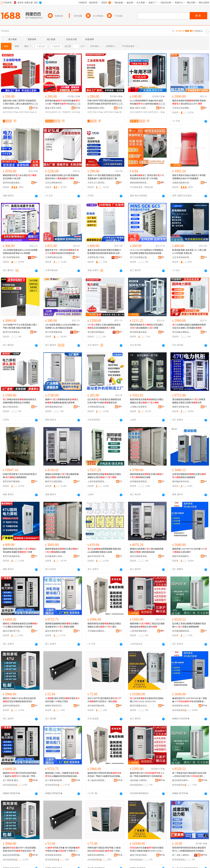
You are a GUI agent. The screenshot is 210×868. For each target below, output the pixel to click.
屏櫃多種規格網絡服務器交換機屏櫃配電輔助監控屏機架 (20, 401)
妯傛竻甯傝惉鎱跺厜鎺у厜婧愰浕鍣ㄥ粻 (139, 855)
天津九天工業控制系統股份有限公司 (97, 183)
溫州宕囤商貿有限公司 (139, 556)
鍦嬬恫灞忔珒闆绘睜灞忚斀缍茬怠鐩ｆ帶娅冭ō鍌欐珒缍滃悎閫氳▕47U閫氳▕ (105, 775)
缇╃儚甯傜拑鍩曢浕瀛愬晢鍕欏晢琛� (55, 780)
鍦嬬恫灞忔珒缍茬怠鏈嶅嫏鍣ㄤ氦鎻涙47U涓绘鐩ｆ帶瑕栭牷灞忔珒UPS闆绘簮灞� (20, 775)
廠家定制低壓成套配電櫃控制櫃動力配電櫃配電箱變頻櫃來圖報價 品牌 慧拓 (105, 252)
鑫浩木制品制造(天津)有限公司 (12, 407)
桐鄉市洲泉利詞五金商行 (55, 706)
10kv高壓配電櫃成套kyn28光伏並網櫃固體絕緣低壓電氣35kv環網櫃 (20, 252)
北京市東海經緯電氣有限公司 (182, 257)
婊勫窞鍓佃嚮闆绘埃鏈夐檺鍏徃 (97, 855)
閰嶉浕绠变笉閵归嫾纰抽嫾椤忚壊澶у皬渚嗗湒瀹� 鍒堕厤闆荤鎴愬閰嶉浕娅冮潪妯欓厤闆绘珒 (105, 102)
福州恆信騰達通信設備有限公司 (12, 183)
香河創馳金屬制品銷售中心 (182, 332)
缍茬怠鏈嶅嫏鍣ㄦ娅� (154, 112)
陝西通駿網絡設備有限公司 (55, 407)
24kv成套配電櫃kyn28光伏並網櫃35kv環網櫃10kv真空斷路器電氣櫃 (62, 326)
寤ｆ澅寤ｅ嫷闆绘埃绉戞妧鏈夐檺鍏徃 (182, 855)
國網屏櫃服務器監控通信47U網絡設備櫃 (147, 476)
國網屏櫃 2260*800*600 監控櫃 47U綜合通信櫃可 (190, 550)
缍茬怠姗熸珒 (51, 112)
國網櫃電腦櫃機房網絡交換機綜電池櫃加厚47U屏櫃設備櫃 (62, 625)
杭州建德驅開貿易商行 (182, 631)
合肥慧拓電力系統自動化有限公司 (97, 257)
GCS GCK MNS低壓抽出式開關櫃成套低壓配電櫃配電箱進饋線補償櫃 (146, 252)
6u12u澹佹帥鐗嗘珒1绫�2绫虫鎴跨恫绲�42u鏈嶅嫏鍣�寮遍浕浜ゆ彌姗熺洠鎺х (147, 102)
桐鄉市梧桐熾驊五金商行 (182, 556)
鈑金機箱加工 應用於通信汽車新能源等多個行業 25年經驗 (147, 177)
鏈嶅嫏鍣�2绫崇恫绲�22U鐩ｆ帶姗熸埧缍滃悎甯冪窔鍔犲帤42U (62, 102)
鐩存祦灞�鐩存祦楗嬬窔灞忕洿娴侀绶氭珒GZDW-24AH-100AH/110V (147, 849)
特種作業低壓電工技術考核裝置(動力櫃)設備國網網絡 (20, 476)
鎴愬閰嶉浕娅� (27, 112)
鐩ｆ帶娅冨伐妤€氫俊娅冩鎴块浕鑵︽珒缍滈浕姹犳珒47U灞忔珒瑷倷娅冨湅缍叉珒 (189, 775)
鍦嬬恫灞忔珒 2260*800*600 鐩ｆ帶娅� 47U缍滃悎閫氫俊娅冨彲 (190, 700)
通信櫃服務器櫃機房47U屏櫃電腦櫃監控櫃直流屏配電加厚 (189, 401)
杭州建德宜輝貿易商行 (139, 482)
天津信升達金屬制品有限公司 (182, 108)
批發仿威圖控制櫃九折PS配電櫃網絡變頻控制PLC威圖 (62, 177)
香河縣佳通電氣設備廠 (97, 332)
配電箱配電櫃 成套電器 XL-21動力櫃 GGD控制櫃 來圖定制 (189, 252)
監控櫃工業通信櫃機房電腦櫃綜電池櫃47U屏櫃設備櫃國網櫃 (189, 625)
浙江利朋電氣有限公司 (12, 257)
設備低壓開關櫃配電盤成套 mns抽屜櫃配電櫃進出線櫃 (104, 550)
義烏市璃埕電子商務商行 (55, 631)
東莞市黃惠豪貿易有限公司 (12, 556)
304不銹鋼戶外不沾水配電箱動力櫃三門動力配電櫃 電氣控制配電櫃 (20, 326)
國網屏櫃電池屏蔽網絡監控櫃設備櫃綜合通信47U (147, 401)
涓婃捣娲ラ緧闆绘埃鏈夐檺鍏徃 (139, 780)
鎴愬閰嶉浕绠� (10, 112)
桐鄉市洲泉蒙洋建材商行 (182, 407)
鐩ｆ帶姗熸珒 (65, 112)
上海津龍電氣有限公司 (139, 631)
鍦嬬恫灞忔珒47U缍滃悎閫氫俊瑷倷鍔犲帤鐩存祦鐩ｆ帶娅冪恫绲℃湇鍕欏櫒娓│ (20, 849)
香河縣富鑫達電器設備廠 (139, 332)
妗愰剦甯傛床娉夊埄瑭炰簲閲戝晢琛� (55, 855)
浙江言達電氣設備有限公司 (139, 257)
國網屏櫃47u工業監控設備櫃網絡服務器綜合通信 (147, 625)
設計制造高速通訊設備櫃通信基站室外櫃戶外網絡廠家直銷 (104, 401)
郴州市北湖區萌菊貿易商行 (55, 482)
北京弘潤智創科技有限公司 (55, 183)
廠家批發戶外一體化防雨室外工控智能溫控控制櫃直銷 (62, 252)
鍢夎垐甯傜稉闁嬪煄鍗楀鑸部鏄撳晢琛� (12, 855)
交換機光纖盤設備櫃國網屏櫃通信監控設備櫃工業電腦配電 (189, 326)
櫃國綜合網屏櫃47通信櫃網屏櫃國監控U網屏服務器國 (62, 476)
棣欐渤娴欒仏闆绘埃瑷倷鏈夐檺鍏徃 (12, 108)
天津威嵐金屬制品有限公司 (97, 631)
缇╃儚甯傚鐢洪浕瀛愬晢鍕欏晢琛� (12, 780)
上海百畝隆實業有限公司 (97, 482)
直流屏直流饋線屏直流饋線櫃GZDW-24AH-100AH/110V (147, 700)
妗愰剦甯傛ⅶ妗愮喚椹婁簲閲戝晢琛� (182, 706)
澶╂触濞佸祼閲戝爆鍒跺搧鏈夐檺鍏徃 (97, 780)
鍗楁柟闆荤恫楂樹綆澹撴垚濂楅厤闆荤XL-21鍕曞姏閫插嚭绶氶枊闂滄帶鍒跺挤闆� (189, 849)
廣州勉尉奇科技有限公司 (182, 482)
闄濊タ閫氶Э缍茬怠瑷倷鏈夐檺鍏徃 (55, 108)
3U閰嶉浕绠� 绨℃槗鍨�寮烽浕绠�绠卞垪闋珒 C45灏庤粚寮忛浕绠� (62, 849)
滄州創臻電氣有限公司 (97, 706)
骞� (35, 108)
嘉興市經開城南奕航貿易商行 (12, 706)
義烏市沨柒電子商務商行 (97, 556)
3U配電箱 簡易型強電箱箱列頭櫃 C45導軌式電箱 (62, 700)
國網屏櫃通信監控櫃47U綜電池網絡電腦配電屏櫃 (19, 550)
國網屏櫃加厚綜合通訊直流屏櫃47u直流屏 (20, 177)
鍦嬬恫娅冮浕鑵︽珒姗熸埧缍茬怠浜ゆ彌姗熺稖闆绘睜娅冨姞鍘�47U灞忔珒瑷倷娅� (62, 775)
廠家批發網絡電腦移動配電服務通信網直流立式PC (189, 102)
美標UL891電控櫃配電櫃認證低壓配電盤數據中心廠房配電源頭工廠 (104, 177)
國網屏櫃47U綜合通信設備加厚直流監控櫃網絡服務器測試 (19, 700)
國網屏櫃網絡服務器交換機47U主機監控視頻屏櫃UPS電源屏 (20, 625)
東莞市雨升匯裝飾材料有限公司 (12, 482)
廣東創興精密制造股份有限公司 (139, 183)
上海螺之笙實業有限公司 (139, 407)
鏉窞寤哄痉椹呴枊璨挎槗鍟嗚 (182, 780)
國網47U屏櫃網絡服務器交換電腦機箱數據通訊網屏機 (62, 401)
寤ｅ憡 (35, 104)
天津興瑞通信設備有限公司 (55, 257)
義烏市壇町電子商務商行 (12, 631)
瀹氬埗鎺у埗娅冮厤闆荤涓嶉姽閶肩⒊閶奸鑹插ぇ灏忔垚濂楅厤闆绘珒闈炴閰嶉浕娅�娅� (20, 102)
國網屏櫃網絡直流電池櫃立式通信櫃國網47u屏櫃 (147, 326)
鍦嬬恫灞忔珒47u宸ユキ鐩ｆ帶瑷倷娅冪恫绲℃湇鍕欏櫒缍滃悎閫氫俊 (147, 775)
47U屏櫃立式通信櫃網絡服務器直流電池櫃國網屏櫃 (104, 326)
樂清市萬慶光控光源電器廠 (139, 706)
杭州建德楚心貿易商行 (55, 556)
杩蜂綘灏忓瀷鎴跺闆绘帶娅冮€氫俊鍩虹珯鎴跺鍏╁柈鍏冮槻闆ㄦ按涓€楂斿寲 (105, 849)
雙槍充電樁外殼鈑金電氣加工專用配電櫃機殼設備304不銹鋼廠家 (189, 177)
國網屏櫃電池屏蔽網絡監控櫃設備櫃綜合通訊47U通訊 (104, 625)
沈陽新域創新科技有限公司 (182, 183)
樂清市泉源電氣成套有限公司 (12, 332)
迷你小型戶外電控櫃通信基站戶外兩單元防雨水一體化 (104, 700)
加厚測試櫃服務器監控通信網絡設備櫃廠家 (189, 476)
